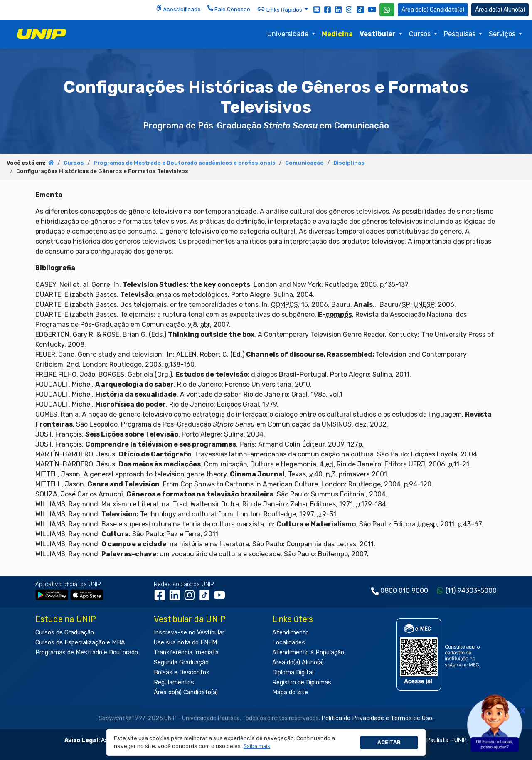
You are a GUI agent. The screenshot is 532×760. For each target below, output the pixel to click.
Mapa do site (290, 692)
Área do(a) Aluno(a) (298, 663)
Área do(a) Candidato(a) (186, 692)
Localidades (289, 643)
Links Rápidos (280, 9)
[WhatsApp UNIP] (387, 10)
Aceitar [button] (389, 742)
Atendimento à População (308, 653)
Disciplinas (349, 163)
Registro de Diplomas (302, 682)
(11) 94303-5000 (471, 591)
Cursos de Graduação (65, 633)
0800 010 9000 (404, 591)
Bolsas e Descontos (182, 672)
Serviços (503, 34)
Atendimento (291, 633)
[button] (257, 746)
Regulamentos (174, 682)
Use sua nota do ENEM (185, 643)
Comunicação (304, 163)
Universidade (289, 34)
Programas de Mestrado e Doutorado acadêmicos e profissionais (185, 163)
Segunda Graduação (181, 663)
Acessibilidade (178, 9)
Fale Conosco (229, 9)
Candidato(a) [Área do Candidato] (433, 10)
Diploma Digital (293, 672)
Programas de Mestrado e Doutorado (87, 653)
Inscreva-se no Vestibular (189, 633)
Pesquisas (461, 34)
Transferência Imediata (186, 653)
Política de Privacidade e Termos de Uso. (377, 718)
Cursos (421, 34)
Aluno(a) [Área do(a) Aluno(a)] (500, 10)
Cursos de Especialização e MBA (80, 643)
